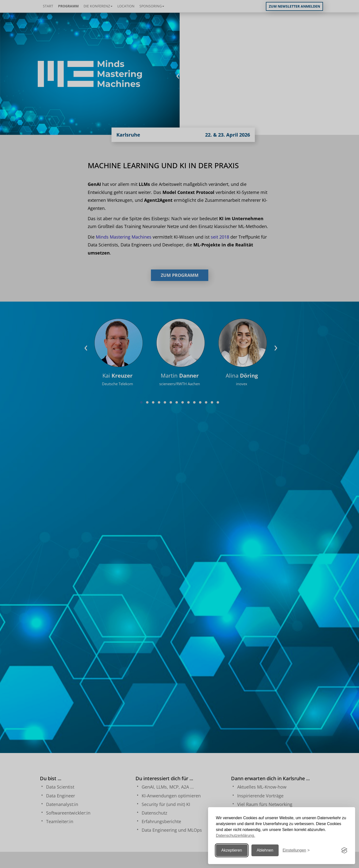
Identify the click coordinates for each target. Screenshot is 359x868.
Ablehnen (265, 850)
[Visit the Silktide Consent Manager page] (344, 850)
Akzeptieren (232, 850)
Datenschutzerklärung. (235, 836)
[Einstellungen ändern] (296, 850)
